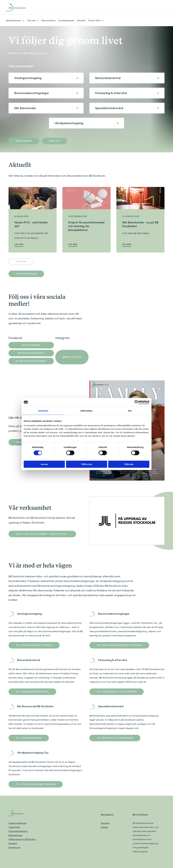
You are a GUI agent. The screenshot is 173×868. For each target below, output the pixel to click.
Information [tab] (86, 411)
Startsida (105, 823)
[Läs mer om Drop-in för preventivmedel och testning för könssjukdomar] (86, 198)
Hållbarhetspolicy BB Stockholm (23, 839)
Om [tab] (130, 411)
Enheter (105, 827)
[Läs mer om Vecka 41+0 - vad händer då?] (33, 198)
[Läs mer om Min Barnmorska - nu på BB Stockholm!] (140, 198)
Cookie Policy (14, 827)
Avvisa (44, 464)
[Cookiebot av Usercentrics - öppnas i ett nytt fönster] (137, 402)
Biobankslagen (15, 835)
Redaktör (13, 843)
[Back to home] (19, 7)
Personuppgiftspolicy (18, 831)
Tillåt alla (129, 464)
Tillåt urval (87, 464)
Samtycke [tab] (43, 411)
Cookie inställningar (18, 823)
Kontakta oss (15, 847)
